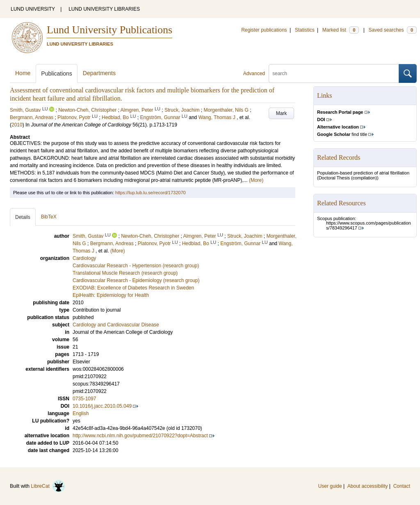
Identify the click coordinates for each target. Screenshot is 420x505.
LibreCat (48, 486)
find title (342, 134)
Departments (99, 73)
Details (23, 217)
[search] (334, 73)
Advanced (254, 73)
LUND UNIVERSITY (33, 9)
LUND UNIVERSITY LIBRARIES (104, 9)
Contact (402, 486)
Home (23, 73)
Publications (57, 73)
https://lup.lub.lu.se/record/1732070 (151, 193)
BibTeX (49, 217)
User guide (330, 486)
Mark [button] (282, 113)
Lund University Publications (110, 30)
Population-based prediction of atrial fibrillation (363, 173)
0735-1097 (84, 399)
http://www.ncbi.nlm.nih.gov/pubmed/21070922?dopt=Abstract (140, 436)
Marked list (341, 30)
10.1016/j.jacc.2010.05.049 (102, 406)
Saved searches (393, 30)
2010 (17, 125)
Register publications (264, 30)
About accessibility (368, 486)
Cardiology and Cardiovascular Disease (116, 325)
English (81, 413)
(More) (256, 180)
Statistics (305, 30)
